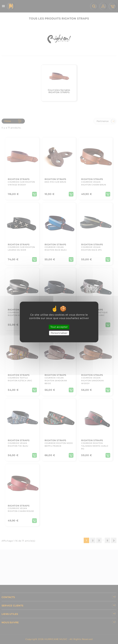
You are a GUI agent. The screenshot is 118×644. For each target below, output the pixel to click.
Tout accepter (59, 327)
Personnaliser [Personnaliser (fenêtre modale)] (59, 333)
